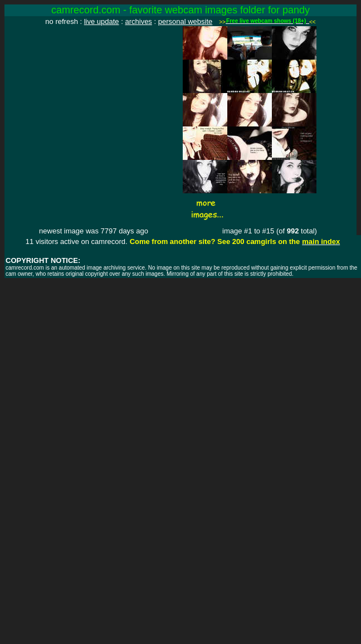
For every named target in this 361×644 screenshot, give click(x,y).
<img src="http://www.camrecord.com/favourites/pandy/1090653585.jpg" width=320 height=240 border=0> (94, 93)
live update (102, 21)
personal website (186, 21)
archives (138, 21)
